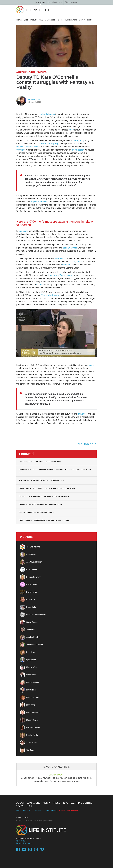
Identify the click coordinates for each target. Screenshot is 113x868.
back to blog (87, 444)
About (20, 803)
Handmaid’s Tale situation (60, 275)
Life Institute (39, 2)
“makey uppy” (78, 140)
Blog (26, 20)
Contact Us (40, 811)
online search (78, 150)
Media (46, 803)
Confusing (23, 231)
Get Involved (73, 811)
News (19, 811)
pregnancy (77, 262)
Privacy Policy (52, 811)
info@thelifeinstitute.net (25, 843)
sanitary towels (70, 248)
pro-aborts (31, 179)
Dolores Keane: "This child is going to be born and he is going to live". (47, 488)
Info (65, 803)
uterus (91, 365)
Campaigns (34, 803)
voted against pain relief (64, 179)
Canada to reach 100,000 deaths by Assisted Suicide (41, 504)
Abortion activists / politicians (32, 72)
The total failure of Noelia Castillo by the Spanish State (41, 480)
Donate (62, 811)
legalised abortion (47, 114)
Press (56, 803)
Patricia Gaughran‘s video (28, 147)
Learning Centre (55, 2)
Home (19, 20)
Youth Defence (71, 2)
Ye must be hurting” (50, 295)
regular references (39, 202)
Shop (31, 811)
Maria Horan (35, 99)
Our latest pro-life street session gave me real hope (40, 462)
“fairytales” (82, 414)
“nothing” (21, 150)
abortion (66, 265)
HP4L (30, 806)
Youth (20, 806)
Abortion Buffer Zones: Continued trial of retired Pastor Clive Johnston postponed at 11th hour (55, 471)
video (71, 130)
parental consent (69, 182)
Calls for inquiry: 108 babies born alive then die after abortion (44, 520)
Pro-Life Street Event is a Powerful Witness (37, 512)
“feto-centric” (60, 258)
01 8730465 (21, 841)
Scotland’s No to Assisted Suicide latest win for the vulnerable (44, 496)
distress (40, 285)
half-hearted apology (50, 144)
